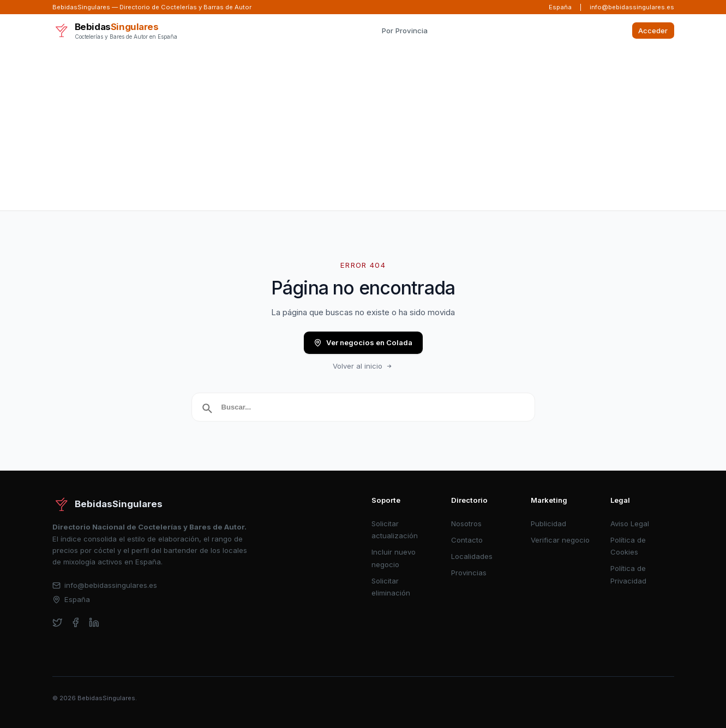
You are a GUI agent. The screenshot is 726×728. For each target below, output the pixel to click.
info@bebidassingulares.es (632, 7)
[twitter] (58, 622)
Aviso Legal (630, 524)
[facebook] (76, 622)
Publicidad (548, 524)
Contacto (467, 540)
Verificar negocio (560, 540)
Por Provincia (405, 31)
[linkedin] (94, 622)
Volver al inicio (363, 366)
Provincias (469, 573)
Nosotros (466, 524)
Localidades (472, 556)
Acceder (653, 31)
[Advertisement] (363, 129)
